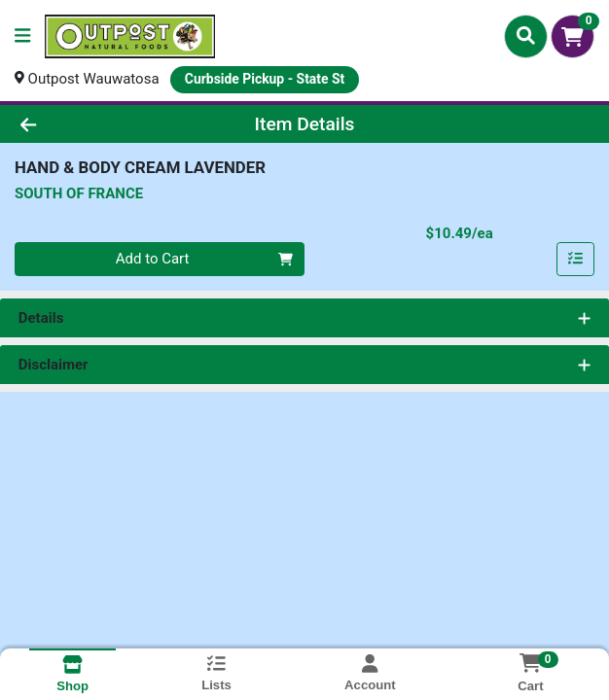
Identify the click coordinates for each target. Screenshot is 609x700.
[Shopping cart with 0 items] (573, 36)
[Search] (526, 36)
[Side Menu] (22, 36)
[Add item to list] (576, 260)
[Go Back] (87, 124)
